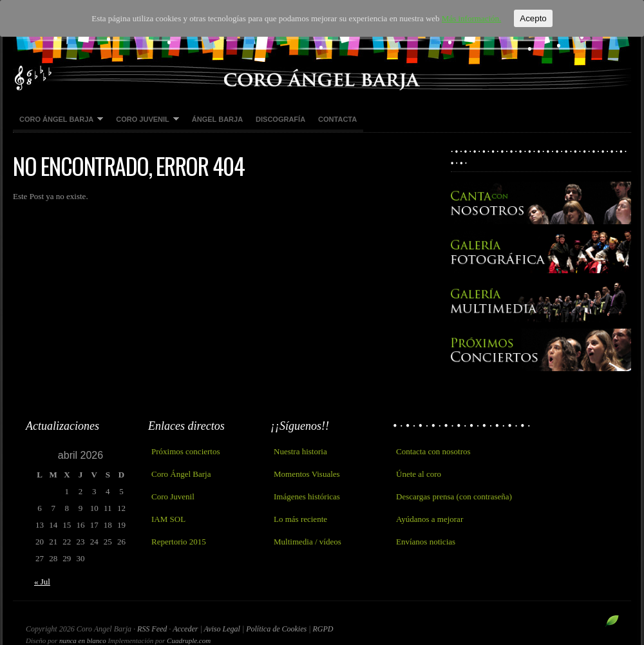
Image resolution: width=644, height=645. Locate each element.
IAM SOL (168, 519)
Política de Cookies (277, 629)
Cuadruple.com (189, 640)
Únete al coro (419, 474)
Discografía (280, 119)
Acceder (185, 629)
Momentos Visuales (307, 474)
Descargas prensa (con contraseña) (454, 496)
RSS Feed (152, 629)
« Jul (42, 582)
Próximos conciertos (186, 451)
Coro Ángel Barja (58, 120)
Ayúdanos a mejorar (430, 519)
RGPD (323, 629)
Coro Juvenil (144, 120)
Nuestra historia (300, 451)
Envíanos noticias (426, 542)
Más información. (471, 18)
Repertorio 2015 (179, 542)
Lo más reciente (300, 519)
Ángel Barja (217, 119)
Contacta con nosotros (433, 451)
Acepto (533, 18)
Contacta (337, 119)
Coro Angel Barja (322, 45)
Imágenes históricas (307, 496)
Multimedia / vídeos (308, 542)
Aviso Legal (223, 629)
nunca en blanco (83, 640)
